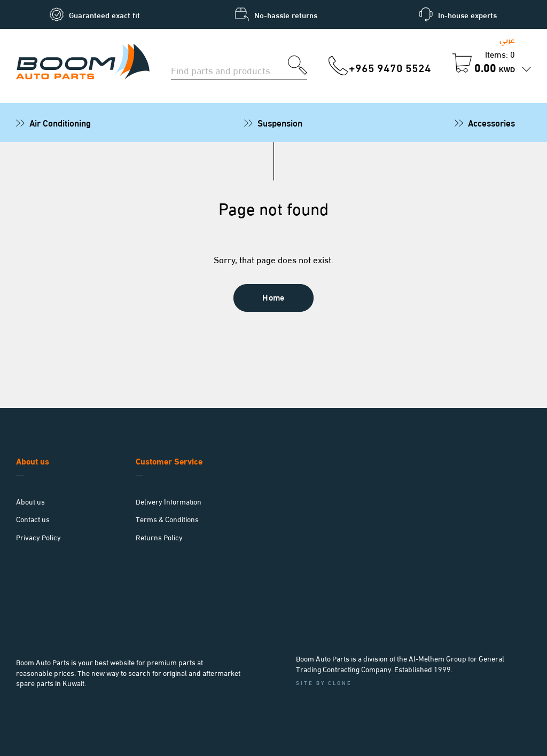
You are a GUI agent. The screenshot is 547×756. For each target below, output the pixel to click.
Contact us (33, 519)
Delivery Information (169, 501)
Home (273, 297)
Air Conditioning (60, 123)
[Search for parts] (229, 69)
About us (30, 501)
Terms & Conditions (167, 519)
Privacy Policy (38, 537)
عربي (507, 39)
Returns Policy (159, 537)
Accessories (491, 123)
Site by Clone (324, 683)
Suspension (280, 123)
